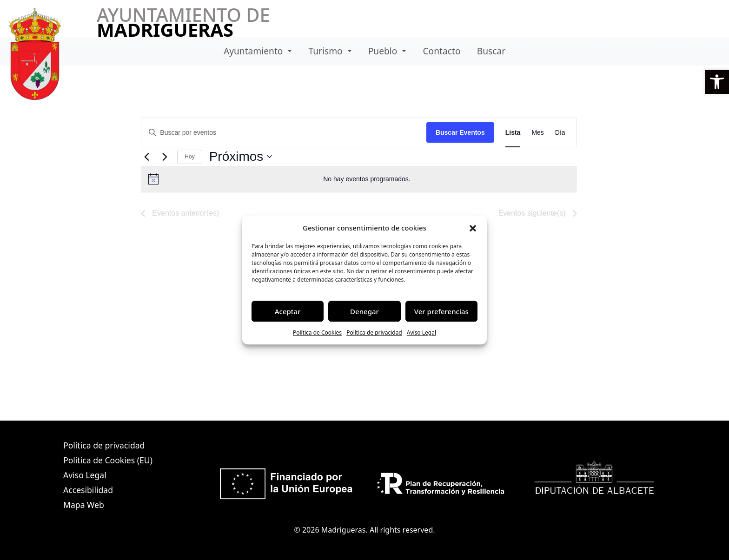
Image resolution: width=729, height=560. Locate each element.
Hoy (189, 157)
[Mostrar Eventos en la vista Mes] (537, 133)
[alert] (359, 179)
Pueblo (384, 51)
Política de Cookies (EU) (108, 460)
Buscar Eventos (460, 132)
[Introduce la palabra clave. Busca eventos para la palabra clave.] (284, 133)
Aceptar (288, 311)
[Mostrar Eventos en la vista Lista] (513, 133)
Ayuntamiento (255, 51)
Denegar (364, 311)
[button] (717, 82)
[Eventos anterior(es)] (146, 157)
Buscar (491, 51)
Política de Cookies (317, 333)
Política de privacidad (374, 333)
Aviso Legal (421, 333)
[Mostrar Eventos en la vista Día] (560, 133)
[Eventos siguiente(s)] (165, 157)
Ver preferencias (441, 311)
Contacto (441, 51)
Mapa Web (84, 505)
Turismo (327, 51)
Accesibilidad (88, 490)
